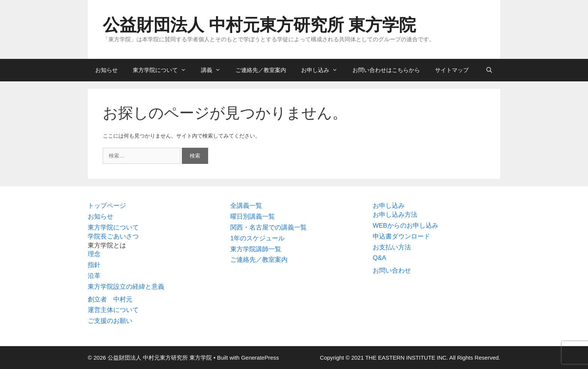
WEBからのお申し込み (406, 226)
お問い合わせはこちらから (386, 70)
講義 (214, 70)
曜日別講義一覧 (253, 217)
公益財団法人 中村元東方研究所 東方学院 (259, 25)
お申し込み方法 (395, 215)
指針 (94, 265)
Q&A (379, 258)
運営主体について (113, 310)
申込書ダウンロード (401, 236)
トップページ (107, 206)
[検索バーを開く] (489, 70)
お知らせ (106, 70)
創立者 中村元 (110, 299)
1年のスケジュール (257, 238)
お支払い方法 (392, 247)
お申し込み (323, 70)
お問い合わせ (392, 271)
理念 (94, 254)
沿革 (94, 276)
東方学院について (163, 70)
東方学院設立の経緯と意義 (126, 287)
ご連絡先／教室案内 (261, 70)
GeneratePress (260, 358)
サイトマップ (452, 70)
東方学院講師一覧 (256, 249)
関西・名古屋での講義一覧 (268, 227)
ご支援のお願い (110, 321)
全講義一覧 (246, 206)
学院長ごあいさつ (113, 236)
